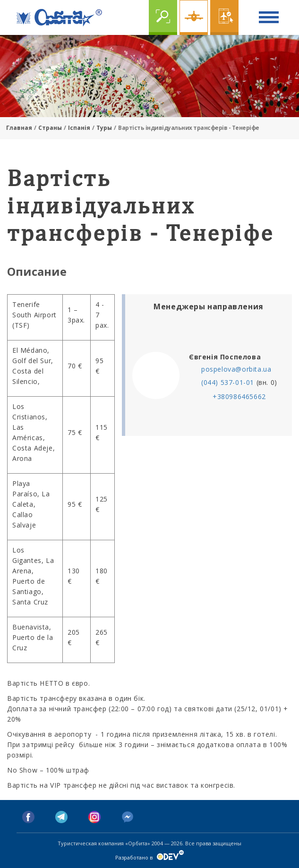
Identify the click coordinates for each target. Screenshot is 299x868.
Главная (19, 128)
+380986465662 (239, 396)
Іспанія (79, 128)
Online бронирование (224, 17)
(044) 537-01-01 (228, 382)
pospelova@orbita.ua (236, 369)
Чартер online (194, 17)
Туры (104, 128)
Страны (50, 128)
